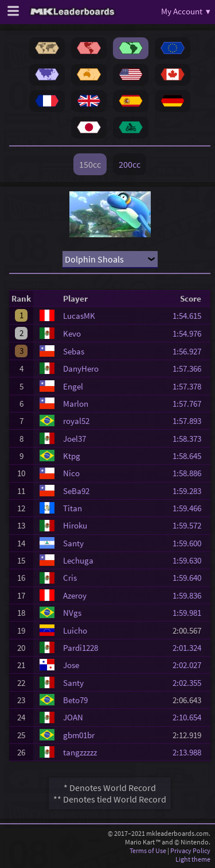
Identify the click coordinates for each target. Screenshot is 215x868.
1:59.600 (190, 543)
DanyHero (81, 369)
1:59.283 (190, 491)
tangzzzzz (80, 752)
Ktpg (72, 456)
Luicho (75, 630)
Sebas (74, 351)
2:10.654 (190, 717)
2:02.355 (190, 683)
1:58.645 (190, 456)
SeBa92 (76, 491)
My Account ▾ (186, 11)
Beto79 (75, 700)
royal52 (76, 421)
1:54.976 (190, 333)
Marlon (76, 404)
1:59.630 (190, 560)
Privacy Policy (190, 850)
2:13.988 (190, 752)
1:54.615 (190, 316)
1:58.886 (190, 473)
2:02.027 (190, 665)
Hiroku (75, 525)
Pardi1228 (81, 648)
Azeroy (75, 595)
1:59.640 (190, 578)
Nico (71, 473)
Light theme (193, 859)
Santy (73, 543)
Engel (73, 386)
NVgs (72, 613)
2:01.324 (190, 648)
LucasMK (79, 316)
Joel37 (75, 439)
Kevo (72, 333)
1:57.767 (190, 404)
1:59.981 (190, 613)
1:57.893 (190, 421)
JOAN (73, 717)
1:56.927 (190, 351)
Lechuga (78, 560)
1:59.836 (190, 595)
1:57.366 (190, 369)
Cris (70, 578)
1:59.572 (190, 525)
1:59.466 (190, 508)
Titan (73, 508)
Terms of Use (148, 850)
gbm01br (79, 735)
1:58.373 (190, 439)
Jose (71, 665)
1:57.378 (190, 386)
